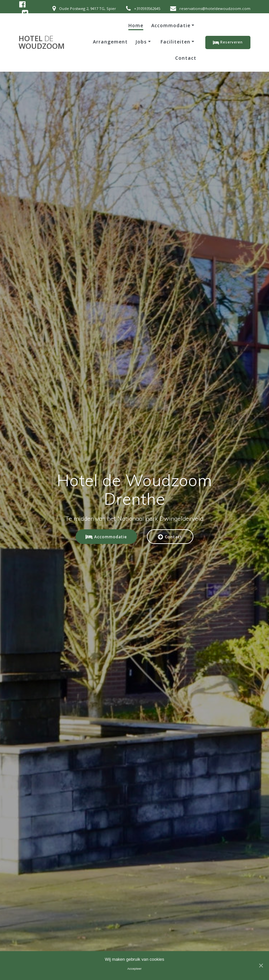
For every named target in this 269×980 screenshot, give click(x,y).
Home (136, 25)
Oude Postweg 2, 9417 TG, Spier (88, 8)
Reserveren (228, 42)
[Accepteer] (261, 965)
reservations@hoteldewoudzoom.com (215, 8)
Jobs (141, 42)
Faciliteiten (175, 42)
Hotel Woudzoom (42, 42)
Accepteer (134, 969)
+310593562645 (147, 8)
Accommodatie (171, 25)
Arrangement (110, 42)
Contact (186, 58)
